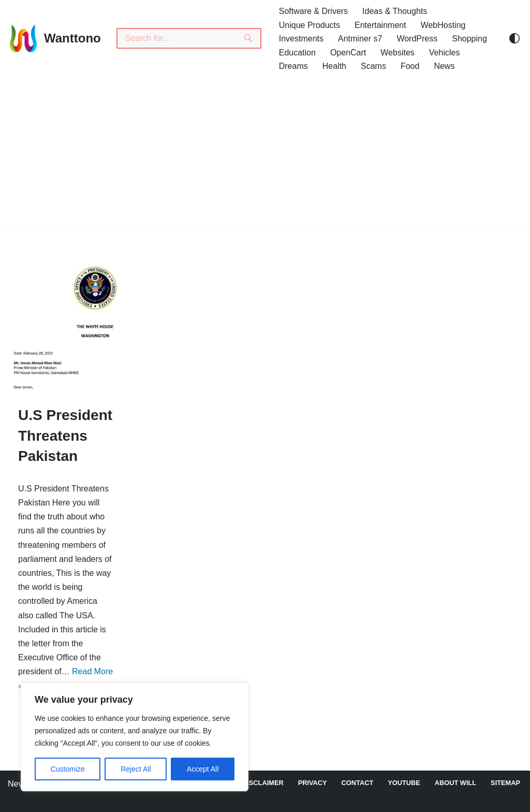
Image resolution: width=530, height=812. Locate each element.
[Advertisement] (265, 155)
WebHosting (443, 25)
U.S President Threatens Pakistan (65, 435)
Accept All (203, 769)
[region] (135, 737)
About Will (455, 783)
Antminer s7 (360, 39)
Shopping (469, 39)
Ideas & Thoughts (395, 11)
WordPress (417, 39)
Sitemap (505, 783)
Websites (397, 53)
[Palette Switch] (514, 38)
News (444, 66)
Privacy (313, 783)
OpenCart (348, 53)
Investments (301, 39)
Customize (68, 769)
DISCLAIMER (263, 783)
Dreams (293, 66)
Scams (373, 66)
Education (297, 53)
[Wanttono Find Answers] (54, 38)
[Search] (176, 38)
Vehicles (445, 53)
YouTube (404, 783)
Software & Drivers (313, 11)
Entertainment (380, 25)
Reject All (136, 769)
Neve (17, 784)
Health (334, 66)
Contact (358, 783)
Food (410, 66)
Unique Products (310, 25)
